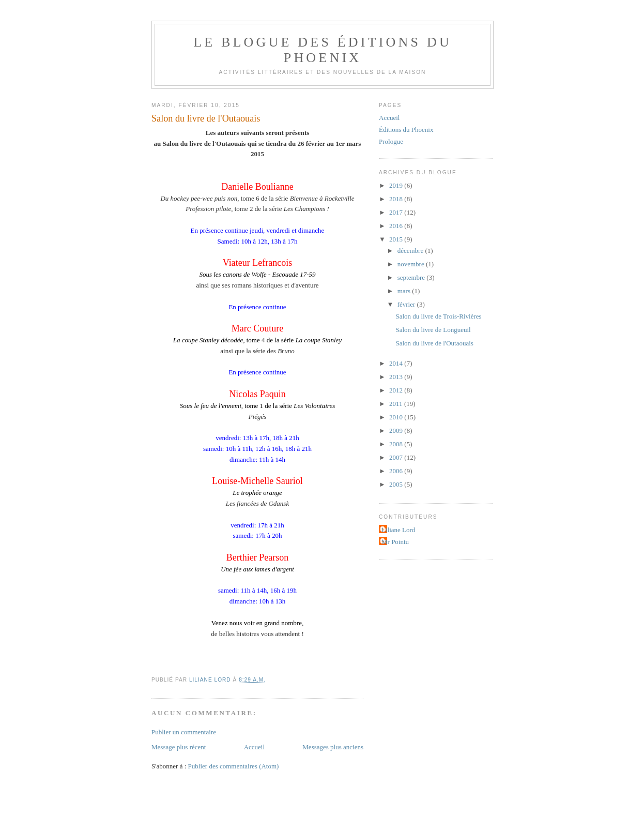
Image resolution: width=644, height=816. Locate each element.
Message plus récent (179, 747)
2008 (397, 444)
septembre (412, 277)
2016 (397, 226)
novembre (412, 264)
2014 (397, 363)
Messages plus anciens (333, 747)
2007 (397, 457)
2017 (397, 212)
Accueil (254, 747)
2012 (397, 390)
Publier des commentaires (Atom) (234, 766)
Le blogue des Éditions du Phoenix (323, 50)
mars (405, 291)
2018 (397, 199)
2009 (397, 430)
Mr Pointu (395, 542)
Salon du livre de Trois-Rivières (438, 316)
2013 (397, 377)
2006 (397, 471)
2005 (397, 484)
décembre (411, 251)
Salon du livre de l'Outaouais (434, 343)
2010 (397, 417)
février (407, 304)
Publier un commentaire (184, 732)
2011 (397, 404)
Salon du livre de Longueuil (433, 330)
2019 (397, 185)
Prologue (391, 141)
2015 (397, 239)
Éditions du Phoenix (406, 130)
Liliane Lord (398, 530)
